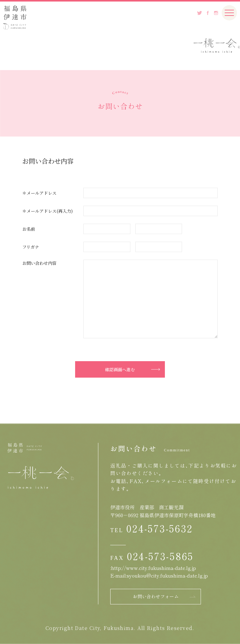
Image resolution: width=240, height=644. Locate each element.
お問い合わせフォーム (156, 596)
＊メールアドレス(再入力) (47, 211)
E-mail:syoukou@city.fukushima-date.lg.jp (159, 575)
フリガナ (31, 247)
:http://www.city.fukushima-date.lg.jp (153, 568)
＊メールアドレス (39, 193)
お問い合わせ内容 (39, 263)
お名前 (29, 229)
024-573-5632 (160, 528)
